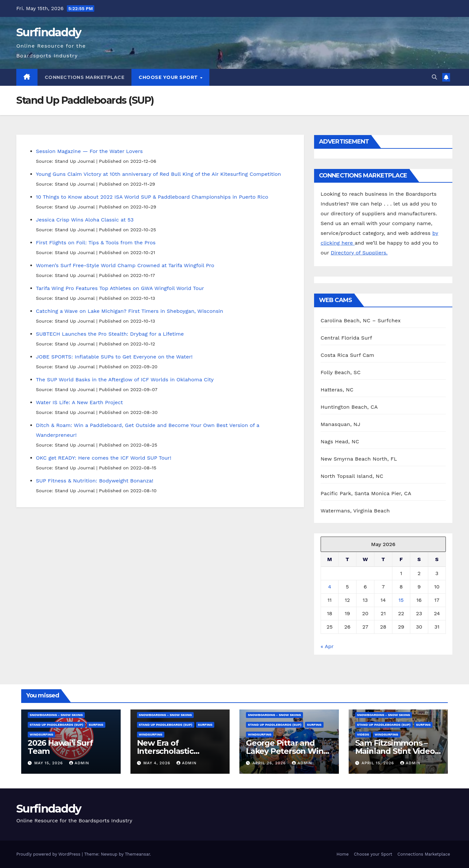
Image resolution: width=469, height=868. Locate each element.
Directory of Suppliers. (359, 253)
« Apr (327, 646)
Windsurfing (41, 734)
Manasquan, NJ (340, 424)
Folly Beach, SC (341, 372)
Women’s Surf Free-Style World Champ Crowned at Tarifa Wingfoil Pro (125, 265)
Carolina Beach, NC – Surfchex (361, 320)
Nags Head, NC (340, 442)
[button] (434, 77)
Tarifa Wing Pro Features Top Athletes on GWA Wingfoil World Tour (120, 288)
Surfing (96, 725)
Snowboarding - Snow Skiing (56, 715)
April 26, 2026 (270, 763)
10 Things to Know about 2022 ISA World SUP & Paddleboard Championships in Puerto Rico (152, 197)
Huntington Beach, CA (349, 407)
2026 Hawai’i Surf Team (60, 747)
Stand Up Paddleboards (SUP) (56, 725)
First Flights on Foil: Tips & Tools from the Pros (96, 243)
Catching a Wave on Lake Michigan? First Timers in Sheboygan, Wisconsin (129, 311)
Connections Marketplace (85, 77)
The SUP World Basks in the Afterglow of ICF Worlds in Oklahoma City (125, 380)
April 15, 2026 (378, 763)
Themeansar (137, 854)
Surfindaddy (49, 32)
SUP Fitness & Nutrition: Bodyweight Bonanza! (95, 481)
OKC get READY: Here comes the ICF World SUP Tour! (104, 458)
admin (79, 763)
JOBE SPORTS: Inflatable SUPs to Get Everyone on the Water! (114, 357)
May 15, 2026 (49, 763)
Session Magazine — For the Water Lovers (89, 151)
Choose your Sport (169, 77)
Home (343, 854)
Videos (363, 734)
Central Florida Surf (346, 338)
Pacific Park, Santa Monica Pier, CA (366, 493)
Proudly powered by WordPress (49, 854)
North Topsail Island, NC (352, 476)
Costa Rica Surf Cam (348, 355)
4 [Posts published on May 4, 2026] (330, 587)
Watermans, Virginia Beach (355, 511)
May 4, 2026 (158, 763)
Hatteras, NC (337, 390)
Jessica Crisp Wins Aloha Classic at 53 (85, 220)
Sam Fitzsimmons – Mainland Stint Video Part (395, 751)
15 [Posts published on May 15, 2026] (401, 600)
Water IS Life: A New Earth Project (79, 402)
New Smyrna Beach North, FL (359, 459)
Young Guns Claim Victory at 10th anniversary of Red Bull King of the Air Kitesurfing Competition (159, 174)
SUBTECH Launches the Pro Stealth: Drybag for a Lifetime (110, 334)
